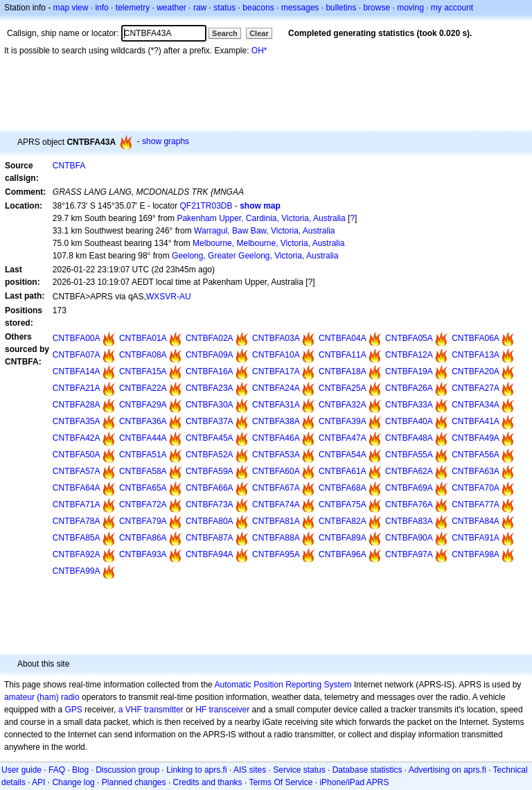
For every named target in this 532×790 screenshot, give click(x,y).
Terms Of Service (281, 782)
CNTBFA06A (476, 338)
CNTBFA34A (476, 405)
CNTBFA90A (409, 538)
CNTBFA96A (343, 554)
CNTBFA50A (77, 455)
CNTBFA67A (276, 488)
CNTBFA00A (77, 338)
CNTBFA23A (210, 388)
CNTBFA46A (276, 438)
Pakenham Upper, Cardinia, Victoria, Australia (261, 218)
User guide (21, 770)
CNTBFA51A (143, 455)
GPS (73, 710)
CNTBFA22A (143, 388)
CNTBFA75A (343, 504)
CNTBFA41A (476, 421)
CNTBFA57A (77, 471)
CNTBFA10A (276, 355)
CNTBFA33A (409, 405)
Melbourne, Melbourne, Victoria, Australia (268, 243)
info (101, 8)
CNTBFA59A (210, 471)
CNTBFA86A (143, 538)
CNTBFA (69, 166)
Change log (73, 782)
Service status (299, 770)
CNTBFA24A (276, 388)
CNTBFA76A (409, 504)
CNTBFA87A (210, 538)
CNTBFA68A (343, 488)
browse (376, 8)
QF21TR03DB (206, 206)
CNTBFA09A (210, 355)
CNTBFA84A (476, 521)
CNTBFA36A (143, 421)
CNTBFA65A (143, 488)
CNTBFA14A (77, 371)
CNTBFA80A (210, 521)
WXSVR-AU (169, 297)
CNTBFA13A (476, 355)
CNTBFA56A (476, 455)
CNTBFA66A (210, 488)
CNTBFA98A (476, 554)
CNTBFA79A (143, 521)
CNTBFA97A (409, 554)
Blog (80, 770)
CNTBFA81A (276, 521)
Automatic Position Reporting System (283, 685)
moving (410, 8)
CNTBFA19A (409, 371)
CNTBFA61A (343, 471)
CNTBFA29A (143, 405)
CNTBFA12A (409, 355)
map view (71, 8)
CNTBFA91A (476, 538)
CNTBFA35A (77, 421)
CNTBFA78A (77, 521)
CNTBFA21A (77, 388)
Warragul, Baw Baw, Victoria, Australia (264, 231)
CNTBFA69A (409, 488)
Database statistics (367, 770)
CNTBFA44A (143, 438)
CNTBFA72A (143, 504)
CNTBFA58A (143, 471)
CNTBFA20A (476, 371)
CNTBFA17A (276, 371)
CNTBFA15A (143, 371)
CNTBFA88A (276, 538)
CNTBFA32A (343, 405)
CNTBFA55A (409, 455)
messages (300, 8)
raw (200, 8)
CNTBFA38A (276, 421)
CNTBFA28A (77, 405)
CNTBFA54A (343, 455)
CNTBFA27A (476, 388)
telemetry (133, 8)
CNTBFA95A (276, 554)
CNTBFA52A (210, 455)
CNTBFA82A (343, 521)
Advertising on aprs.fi (447, 770)
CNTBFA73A (210, 504)
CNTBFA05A (409, 338)
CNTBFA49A (476, 438)
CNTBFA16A (210, 371)
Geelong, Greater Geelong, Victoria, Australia (255, 256)
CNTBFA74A (276, 504)
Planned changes (134, 782)
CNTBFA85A (77, 538)
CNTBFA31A (276, 405)
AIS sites (250, 770)
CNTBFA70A (476, 488)
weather (171, 8)
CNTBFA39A (343, 421)
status (224, 8)
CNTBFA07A (77, 355)
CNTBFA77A (476, 504)
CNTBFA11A (343, 355)
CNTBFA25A (343, 388)
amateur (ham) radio (42, 697)
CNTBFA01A (143, 338)
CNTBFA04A (343, 338)
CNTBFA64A (77, 488)
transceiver (230, 710)
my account (452, 8)
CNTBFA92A (77, 554)
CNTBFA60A (276, 471)
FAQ (57, 770)
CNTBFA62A (409, 471)
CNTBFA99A (77, 571)
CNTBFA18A (343, 371)
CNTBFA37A (210, 421)
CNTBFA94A (210, 554)
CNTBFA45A (210, 438)
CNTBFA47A (343, 438)
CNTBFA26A (409, 388)
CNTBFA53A (276, 455)
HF (201, 710)
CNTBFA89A (343, 538)
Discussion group (127, 770)
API (38, 782)
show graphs (166, 141)
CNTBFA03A (276, 338)
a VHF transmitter (151, 710)
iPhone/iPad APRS (354, 782)
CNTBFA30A (210, 405)
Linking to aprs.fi (196, 770)
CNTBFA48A (409, 438)
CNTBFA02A (210, 338)
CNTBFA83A (409, 521)
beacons (258, 8)
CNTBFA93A (143, 554)
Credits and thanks (208, 782)
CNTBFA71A (77, 504)
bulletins (341, 8)
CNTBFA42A (77, 438)
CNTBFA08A (143, 355)
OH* (259, 51)
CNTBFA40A (409, 421)
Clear (259, 33)
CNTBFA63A (476, 471)
